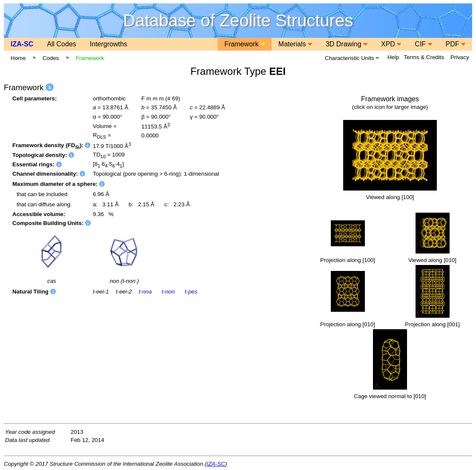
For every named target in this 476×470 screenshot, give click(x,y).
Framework (244, 44)
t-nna (145, 292)
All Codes (61, 44)
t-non (168, 292)
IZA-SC (22, 44)
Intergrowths (109, 44)
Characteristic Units (352, 58)
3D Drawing (347, 44)
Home (18, 58)
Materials (295, 44)
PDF (456, 44)
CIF (423, 44)
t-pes (191, 292)
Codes (51, 58)
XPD (391, 44)
